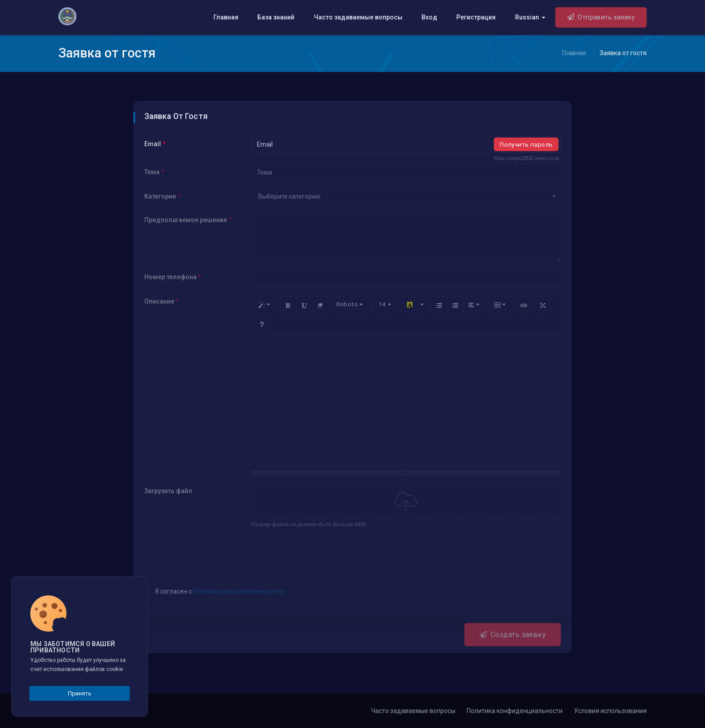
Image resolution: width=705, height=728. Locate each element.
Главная (226, 17)
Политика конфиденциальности (515, 711)
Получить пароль (526, 144)
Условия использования (610, 711)
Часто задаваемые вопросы (358, 17)
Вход (429, 17)
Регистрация (476, 17)
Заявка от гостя (623, 53)
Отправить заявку (601, 17)
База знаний (276, 17)
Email (155, 144)
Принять (80, 693)
